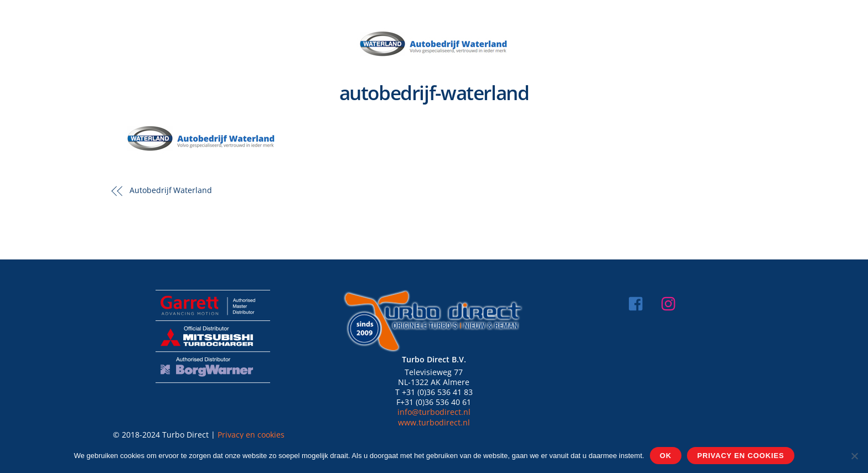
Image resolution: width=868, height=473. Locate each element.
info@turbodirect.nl (434, 412)
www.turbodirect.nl (434, 422)
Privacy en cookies (251, 435)
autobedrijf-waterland (434, 93)
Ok (666, 456)
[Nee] (854, 456)
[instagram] (671, 302)
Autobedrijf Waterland (171, 190)
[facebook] (639, 302)
